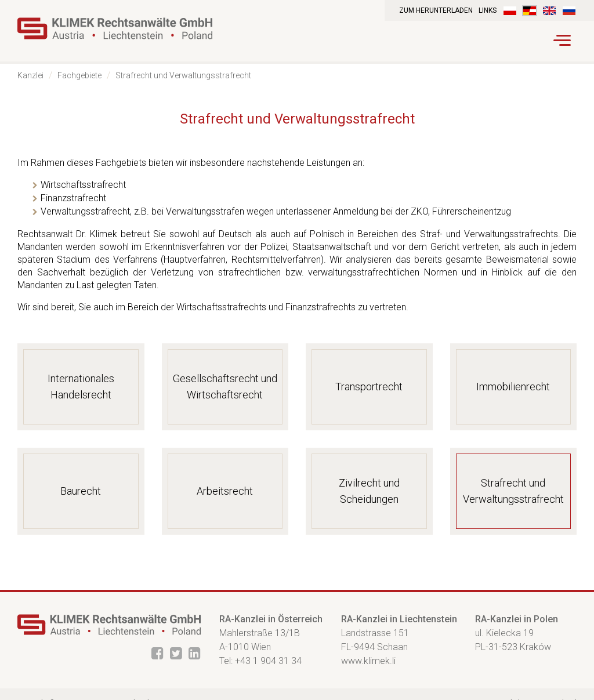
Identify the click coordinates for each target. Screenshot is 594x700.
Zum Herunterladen (436, 10)
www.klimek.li (368, 661)
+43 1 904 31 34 (268, 661)
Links (488, 10)
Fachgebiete (79, 75)
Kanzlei (30, 75)
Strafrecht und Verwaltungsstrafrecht (183, 75)
